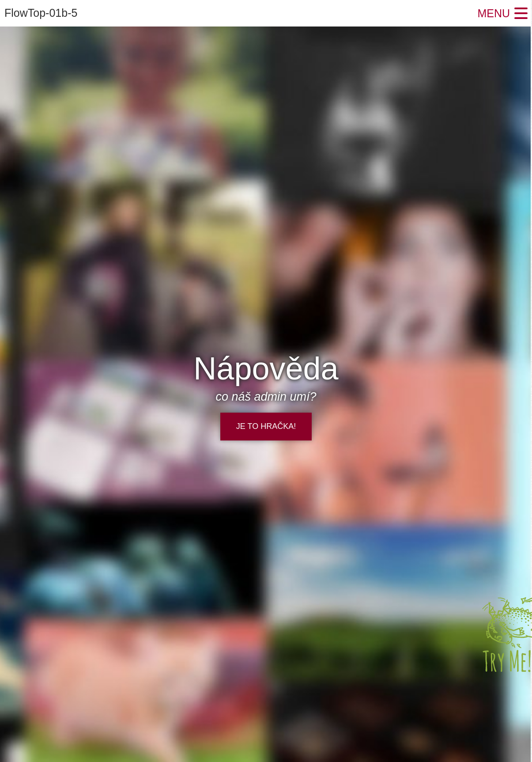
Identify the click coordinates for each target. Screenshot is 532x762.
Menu (494, 13)
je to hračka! (266, 426)
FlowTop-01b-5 (41, 13)
